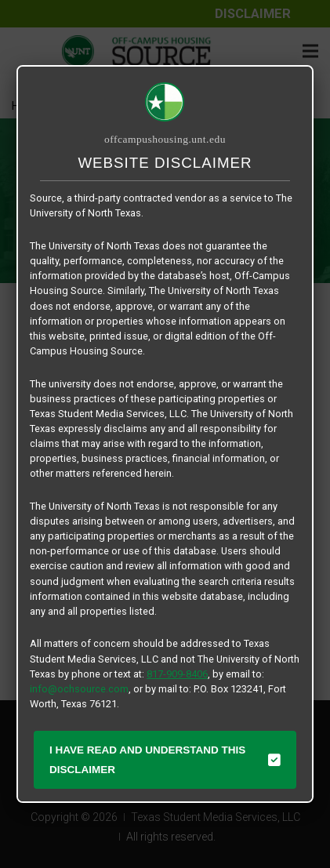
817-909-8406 (177, 674)
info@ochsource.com (79, 689)
